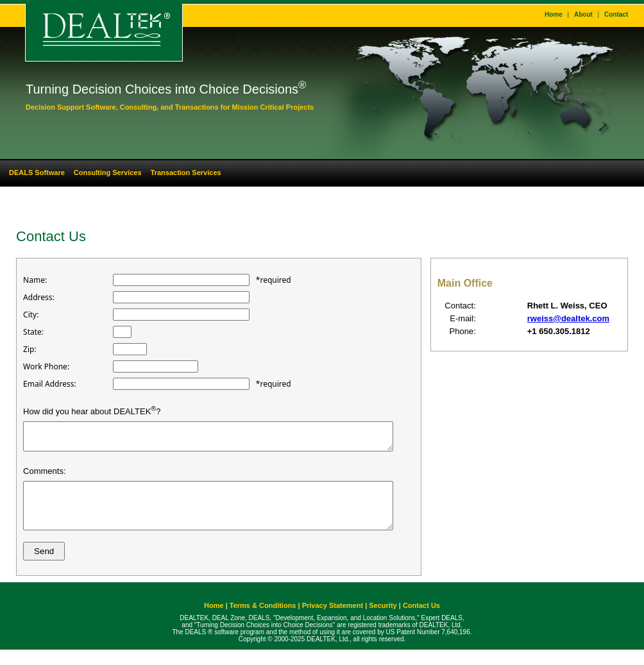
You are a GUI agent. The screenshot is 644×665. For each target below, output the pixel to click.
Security (383, 621)
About (583, 14)
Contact (616, 14)
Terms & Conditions (263, 621)
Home (554, 14)
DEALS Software (37, 173)
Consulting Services (108, 173)
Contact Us (421, 621)
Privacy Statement (333, 621)
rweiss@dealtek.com (568, 318)
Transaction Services (186, 173)
